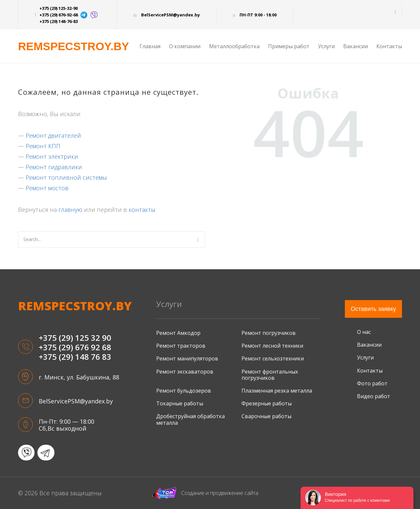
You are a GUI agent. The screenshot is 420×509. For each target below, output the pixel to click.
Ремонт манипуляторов (187, 358)
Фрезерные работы (267, 403)
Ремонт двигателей (53, 135)
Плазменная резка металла (277, 391)
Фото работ (372, 383)
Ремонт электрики (52, 156)
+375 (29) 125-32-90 (59, 8)
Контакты (389, 46)
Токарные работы (180, 403)
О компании (185, 46)
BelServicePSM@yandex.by (170, 15)
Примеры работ (289, 46)
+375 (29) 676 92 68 (75, 347)
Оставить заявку (373, 309)
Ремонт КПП (43, 146)
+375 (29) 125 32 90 (75, 338)
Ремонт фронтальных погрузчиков (270, 375)
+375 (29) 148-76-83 (59, 21)
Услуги (326, 46)
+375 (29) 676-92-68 (59, 15)
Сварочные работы (266, 416)
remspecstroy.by (75, 306)
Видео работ (374, 396)
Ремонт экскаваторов (185, 372)
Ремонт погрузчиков (269, 333)
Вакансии (356, 46)
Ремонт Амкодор (178, 333)
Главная (150, 46)
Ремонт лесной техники (272, 346)
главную (70, 210)
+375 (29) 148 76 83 (75, 357)
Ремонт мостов (47, 188)
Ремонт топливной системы (66, 177)
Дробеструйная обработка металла (190, 419)
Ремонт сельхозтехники (273, 358)
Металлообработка (234, 46)
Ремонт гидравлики (54, 167)
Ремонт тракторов (181, 346)
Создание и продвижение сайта (205, 493)
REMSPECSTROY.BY (73, 46)
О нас (364, 332)
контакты (142, 210)
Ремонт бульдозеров (184, 391)
